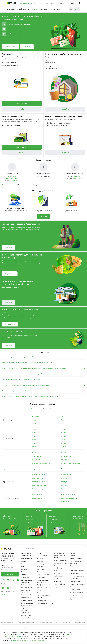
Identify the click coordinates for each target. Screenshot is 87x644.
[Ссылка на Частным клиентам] (23, 3)
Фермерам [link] (41, 569)
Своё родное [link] (58, 573)
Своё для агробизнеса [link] (60, 560)
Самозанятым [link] (25, 575)
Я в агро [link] (56, 579)
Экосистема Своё (59, 553)
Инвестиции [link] (24, 572)
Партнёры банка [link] (42, 600)
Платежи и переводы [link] (27, 585)
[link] (11, 47)
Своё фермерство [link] (59, 568)
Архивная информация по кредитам (13, 542)
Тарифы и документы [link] (27, 600)
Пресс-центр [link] (74, 579)
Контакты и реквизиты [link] (77, 576)
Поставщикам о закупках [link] (78, 571)
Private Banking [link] (25, 598)
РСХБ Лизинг (66, 622)
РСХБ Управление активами (48, 622)
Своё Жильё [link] (57, 581)
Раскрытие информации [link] (77, 584)
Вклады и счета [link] (25, 564)
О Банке (73, 553)
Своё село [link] (57, 571)
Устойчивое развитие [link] (77, 587)
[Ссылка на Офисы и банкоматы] (71, 3)
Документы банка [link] (75, 581)
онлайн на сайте (12, 176)
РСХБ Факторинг (80, 622)
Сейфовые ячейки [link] (26, 595)
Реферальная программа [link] (45, 603)
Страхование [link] (25, 577)
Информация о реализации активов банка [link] (76, 597)
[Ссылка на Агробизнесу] (40, 3)
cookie (19, 632)
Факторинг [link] (40, 593)
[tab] (43, 357)
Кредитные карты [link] (26, 556)
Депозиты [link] (40, 567)
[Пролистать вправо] (83, 525)
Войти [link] (77, 9)
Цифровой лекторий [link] (60, 587)
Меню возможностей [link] (44, 587)
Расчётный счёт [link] (42, 556)
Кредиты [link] (23, 561)
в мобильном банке (12, 178)
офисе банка (15, 180)
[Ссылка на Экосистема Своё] (49, 3)
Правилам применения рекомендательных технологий (26, 640)
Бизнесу (40, 553)
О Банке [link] (72, 556)
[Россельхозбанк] (11, 3)
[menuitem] (23, 3)
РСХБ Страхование (7, 622)
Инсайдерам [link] (74, 573)
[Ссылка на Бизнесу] (32, 3)
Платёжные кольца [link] (27, 603)
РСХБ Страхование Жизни (26, 622)
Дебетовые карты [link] (26, 558)
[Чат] (71, 9)
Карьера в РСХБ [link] (75, 590)
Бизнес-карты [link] (41, 564)
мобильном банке (75, 176)
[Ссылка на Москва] (62, 3)
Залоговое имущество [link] (77, 592)
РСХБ (8, 632)
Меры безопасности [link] (76, 558)
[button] (58, 3)
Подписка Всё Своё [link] (60, 584)
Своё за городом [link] (59, 576)
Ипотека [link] (23, 567)
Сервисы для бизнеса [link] (44, 572)
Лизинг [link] (39, 590)
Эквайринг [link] (40, 561)
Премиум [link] (24, 569)
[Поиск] (79, 3)
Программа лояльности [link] (28, 587)
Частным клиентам (27, 553)
